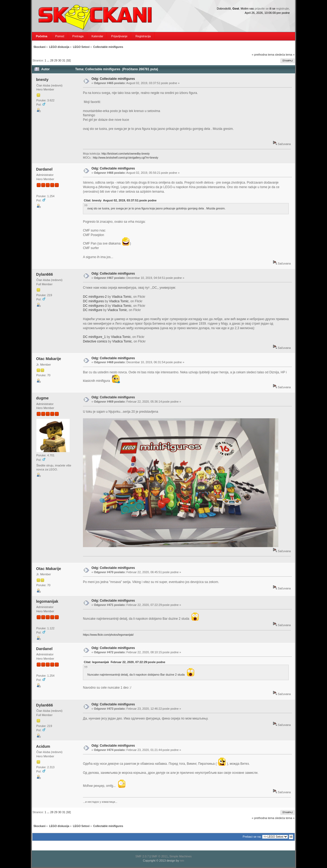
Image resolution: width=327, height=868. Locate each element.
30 (60, 60)
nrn (182, 861)
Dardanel (44, 169)
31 (64, 60)
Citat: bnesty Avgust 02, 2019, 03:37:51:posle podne (120, 200)
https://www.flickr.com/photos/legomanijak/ (108, 635)
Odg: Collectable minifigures (113, 79)
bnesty (42, 80)
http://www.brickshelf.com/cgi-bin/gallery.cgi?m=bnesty (125, 158)
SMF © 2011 (160, 856)
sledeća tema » (285, 55)
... (49, 60)
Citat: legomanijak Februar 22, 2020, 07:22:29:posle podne (124, 662)
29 (56, 60)
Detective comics (95, 341)
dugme (42, 398)
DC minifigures (93, 301)
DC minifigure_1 (94, 337)
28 (52, 60)
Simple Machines (181, 856)
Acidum (43, 746)
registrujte (283, 9)
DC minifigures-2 (95, 297)
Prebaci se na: (252, 837)
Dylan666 (45, 274)
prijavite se (262, 9)
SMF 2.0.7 (142, 856)
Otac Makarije (49, 359)
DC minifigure (93, 310)
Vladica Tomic (122, 297)
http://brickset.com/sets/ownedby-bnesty (126, 154)
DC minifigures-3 (95, 306)
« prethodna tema (263, 55)
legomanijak (47, 601)
